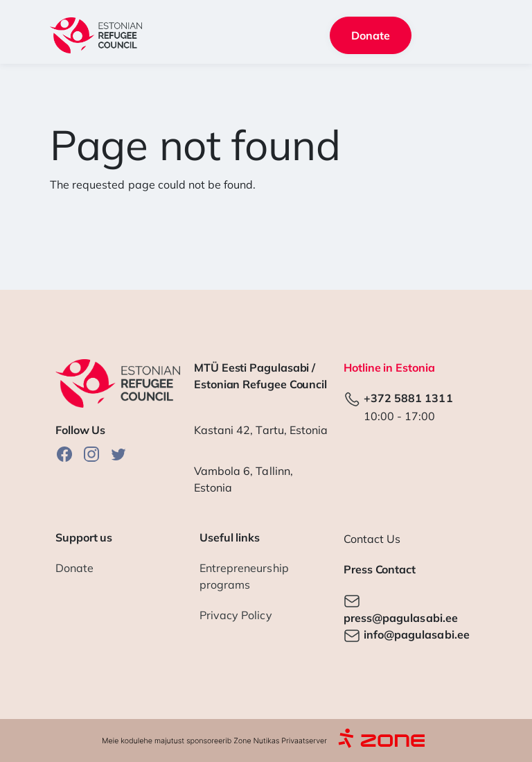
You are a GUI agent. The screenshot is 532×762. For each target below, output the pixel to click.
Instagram (91, 454)
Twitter (118, 454)
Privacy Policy (236, 615)
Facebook (64, 454)
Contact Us (372, 539)
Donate (371, 35)
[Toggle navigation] (463, 35)
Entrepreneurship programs (244, 576)
